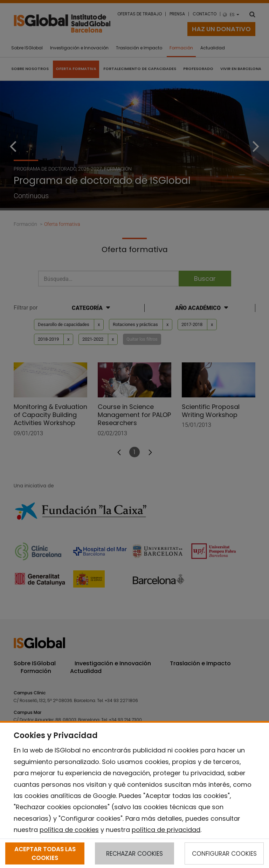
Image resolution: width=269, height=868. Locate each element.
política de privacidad (166, 830)
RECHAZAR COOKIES (134, 854)
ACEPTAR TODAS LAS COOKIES (45, 853)
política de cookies (69, 830)
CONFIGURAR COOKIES (224, 854)
